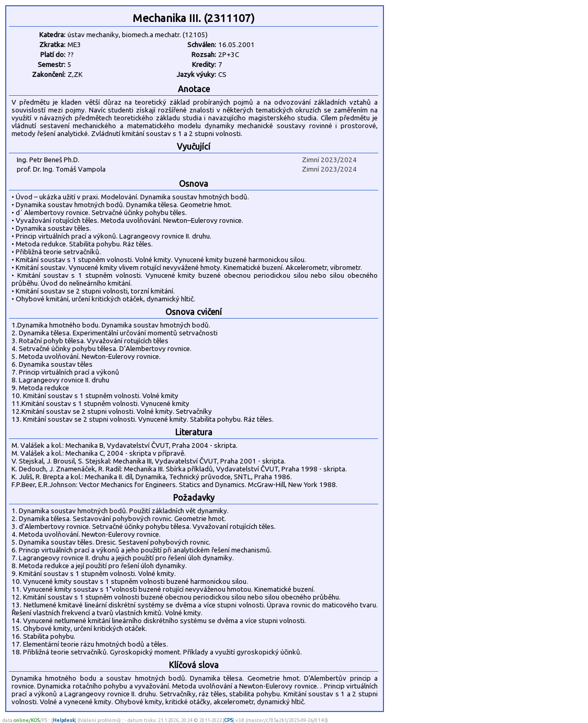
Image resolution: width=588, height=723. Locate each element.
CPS (229, 720)
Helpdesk (64, 720)
